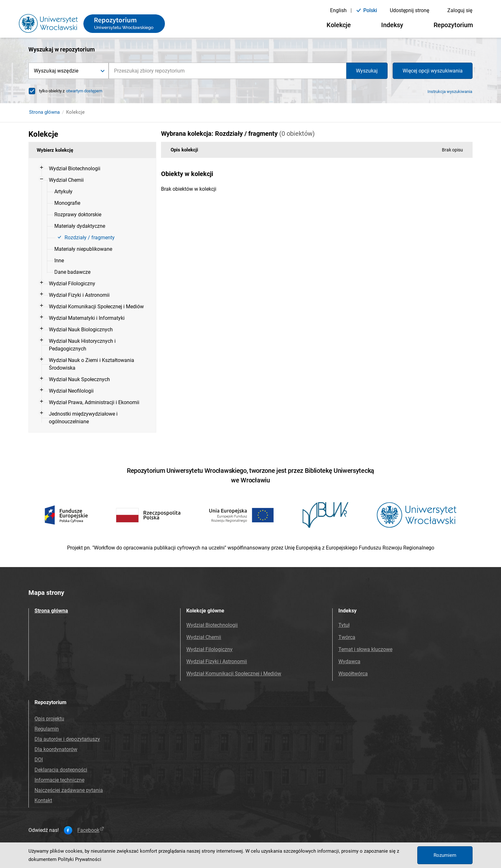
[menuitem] (97, 169)
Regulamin (47, 729)
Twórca (347, 637)
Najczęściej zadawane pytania (69, 790)
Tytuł (344, 625)
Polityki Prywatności (80, 859)
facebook (91, 830)
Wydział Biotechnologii (212, 625)
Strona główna (44, 112)
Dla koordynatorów (56, 749)
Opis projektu (49, 719)
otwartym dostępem (84, 91)
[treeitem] (92, 169)
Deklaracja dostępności (61, 770)
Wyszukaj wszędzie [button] (56, 71)
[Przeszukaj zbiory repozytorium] (227, 71)
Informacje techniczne (59, 780)
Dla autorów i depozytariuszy (67, 739)
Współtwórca (353, 674)
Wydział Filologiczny (209, 649)
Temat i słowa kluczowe (365, 649)
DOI (39, 760)
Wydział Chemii (204, 637)
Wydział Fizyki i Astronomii (217, 661)
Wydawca (349, 661)
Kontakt (43, 800)
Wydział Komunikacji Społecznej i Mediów (234, 674)
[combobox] (227, 71)
